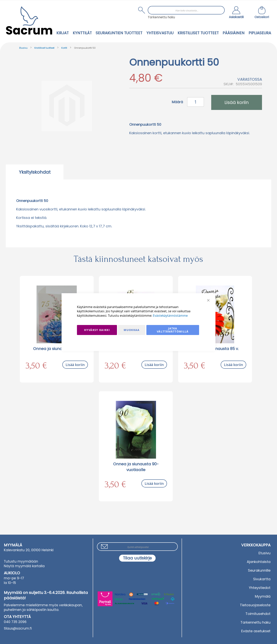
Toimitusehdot (258, 614)
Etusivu (23, 48)
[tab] (35, 172)
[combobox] (186, 10)
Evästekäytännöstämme (170, 316)
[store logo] (29, 21)
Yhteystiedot (260, 588)
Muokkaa (132, 330)
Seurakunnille (259, 570)
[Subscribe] (137, 558)
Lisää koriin (75, 365)
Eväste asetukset (256, 631)
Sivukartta (262, 579)
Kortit (64, 48)
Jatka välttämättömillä (173, 330)
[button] (236, 13)
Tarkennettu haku (161, 17)
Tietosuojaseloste (255, 605)
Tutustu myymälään (21, 561)
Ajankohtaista (259, 562)
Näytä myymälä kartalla (24, 566)
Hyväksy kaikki (97, 330)
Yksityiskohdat (35, 172)
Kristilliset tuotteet (44, 48)
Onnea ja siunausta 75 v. (57, 349)
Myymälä (263, 596)
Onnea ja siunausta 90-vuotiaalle (136, 467)
